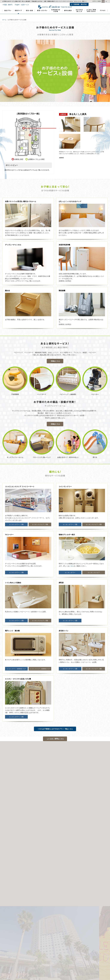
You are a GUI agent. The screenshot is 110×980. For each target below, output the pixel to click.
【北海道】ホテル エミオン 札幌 (16, 848)
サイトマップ (73, 789)
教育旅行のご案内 (29, 791)
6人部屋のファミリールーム (64, 806)
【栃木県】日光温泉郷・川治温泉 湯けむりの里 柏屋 (74, 845)
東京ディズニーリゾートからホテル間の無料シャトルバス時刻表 (49, 808)
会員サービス (25, 5)
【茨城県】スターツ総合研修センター (70, 863)
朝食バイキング (99, 813)
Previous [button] (1, 756)
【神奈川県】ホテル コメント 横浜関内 (18, 864)
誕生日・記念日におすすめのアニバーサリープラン (84, 806)
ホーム (4, 20)
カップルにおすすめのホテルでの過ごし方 (69, 816)
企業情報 (5, 789)
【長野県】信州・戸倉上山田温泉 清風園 (71, 842)
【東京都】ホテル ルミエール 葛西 (16, 854)
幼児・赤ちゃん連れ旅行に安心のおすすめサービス (86, 811)
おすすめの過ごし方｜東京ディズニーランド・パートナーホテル (79, 15)
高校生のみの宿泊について (20, 806)
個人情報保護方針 (23, 789)
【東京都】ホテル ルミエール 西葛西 (17, 858)
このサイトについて (61, 789)
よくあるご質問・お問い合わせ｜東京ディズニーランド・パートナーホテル (91, 15)
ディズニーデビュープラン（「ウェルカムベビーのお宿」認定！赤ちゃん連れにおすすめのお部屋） (45, 813)
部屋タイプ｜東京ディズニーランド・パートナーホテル (18, 14)
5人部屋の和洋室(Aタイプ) (13, 813)
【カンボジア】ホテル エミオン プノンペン (19, 870)
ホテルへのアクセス (92, 889)
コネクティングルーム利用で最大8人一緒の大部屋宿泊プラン (43, 816)
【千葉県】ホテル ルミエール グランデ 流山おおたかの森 (23, 851)
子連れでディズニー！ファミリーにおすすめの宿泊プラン (42, 806)
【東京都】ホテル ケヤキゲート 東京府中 (18, 861)
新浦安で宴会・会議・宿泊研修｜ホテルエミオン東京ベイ (29, 15)
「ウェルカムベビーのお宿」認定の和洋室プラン (82, 813)
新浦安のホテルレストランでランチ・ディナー (42, 15)
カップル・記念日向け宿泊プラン (20, 811)
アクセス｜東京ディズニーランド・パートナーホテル (103, 15)
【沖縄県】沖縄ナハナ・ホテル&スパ (17, 867)
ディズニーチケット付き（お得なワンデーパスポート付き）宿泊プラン (44, 803)
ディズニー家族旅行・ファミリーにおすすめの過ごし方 (60, 811)
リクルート (13, 789)
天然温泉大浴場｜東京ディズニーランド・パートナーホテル (56, 15)
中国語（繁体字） (8, 5)
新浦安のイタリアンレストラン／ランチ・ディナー (20, 808)
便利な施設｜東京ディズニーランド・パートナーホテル (68, 15)
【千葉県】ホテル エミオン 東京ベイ (17, 842)
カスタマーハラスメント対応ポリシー (42, 789)
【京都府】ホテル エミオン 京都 (16, 845)
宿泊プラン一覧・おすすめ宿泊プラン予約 (73, 803)
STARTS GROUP (84, 789)
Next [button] (109, 756)
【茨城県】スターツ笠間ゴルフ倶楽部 (70, 854)
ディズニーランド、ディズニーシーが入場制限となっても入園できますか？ (84, 808)
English (17, 5)
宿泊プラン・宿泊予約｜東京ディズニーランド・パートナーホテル (8, 15)
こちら (72, 566)
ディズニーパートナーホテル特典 (12, 791)
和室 (81, 816)
